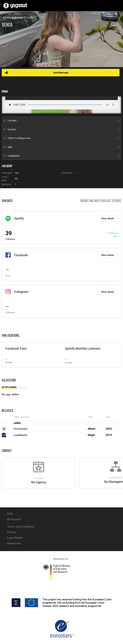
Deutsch (16, 519)
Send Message (61, 73)
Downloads (14, 543)
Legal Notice (15, 538)
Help (10, 514)
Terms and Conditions (21, 527)
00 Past (22, 387)
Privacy (12, 532)
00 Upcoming (9, 387)
